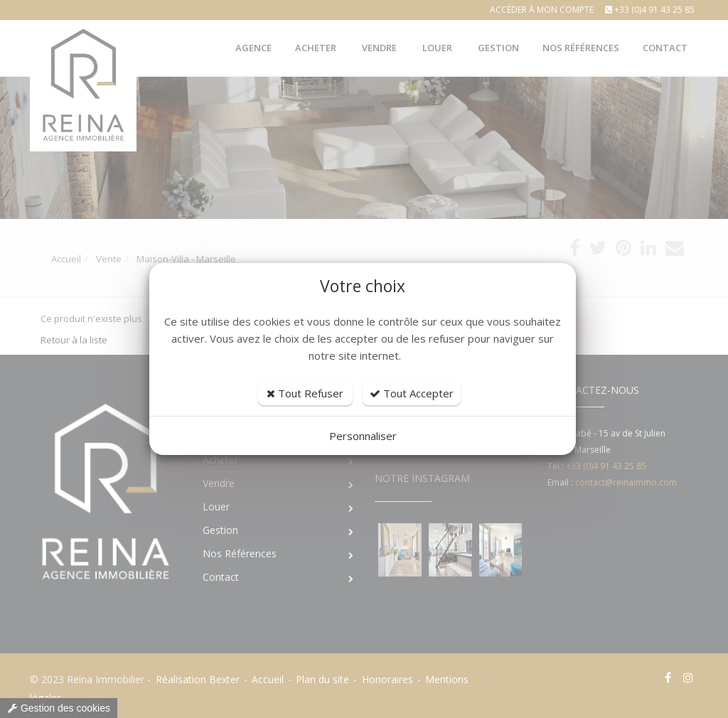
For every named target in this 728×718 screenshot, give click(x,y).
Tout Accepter (412, 393)
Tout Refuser (305, 393)
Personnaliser (363, 436)
